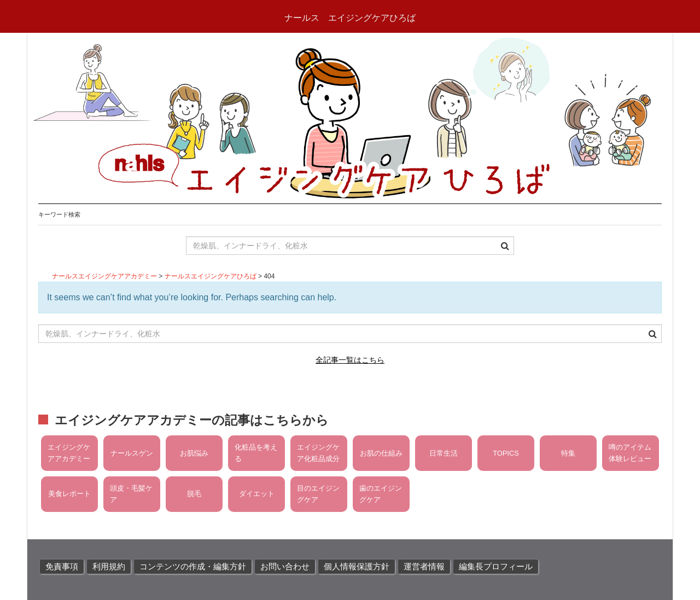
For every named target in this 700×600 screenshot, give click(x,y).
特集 (568, 453)
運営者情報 (424, 567)
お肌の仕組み (381, 453)
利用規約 (109, 567)
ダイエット (257, 494)
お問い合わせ (285, 567)
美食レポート (69, 494)
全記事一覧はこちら (350, 360)
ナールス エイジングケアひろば (350, 18)
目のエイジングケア (318, 494)
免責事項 (62, 567)
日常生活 (444, 453)
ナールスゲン (132, 453)
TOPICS (506, 453)
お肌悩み (194, 453)
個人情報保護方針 (357, 567)
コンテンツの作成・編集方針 (193, 567)
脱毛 (194, 494)
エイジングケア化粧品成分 (318, 453)
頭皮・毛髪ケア (131, 494)
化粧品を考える (256, 453)
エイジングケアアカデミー (69, 453)
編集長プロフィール (496, 567)
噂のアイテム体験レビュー (630, 453)
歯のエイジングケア (381, 494)
